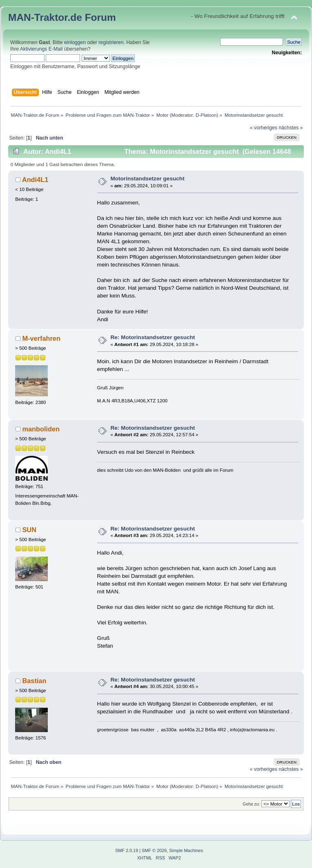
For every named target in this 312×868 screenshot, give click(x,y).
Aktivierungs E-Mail (41, 49)
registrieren (111, 42)
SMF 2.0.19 (127, 850)
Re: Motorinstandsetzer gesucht (153, 337)
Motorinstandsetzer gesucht (147, 179)
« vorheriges (264, 128)
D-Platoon (206, 115)
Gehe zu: (251, 804)
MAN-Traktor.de (45, 17)
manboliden (41, 429)
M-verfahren (41, 338)
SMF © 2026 (154, 850)
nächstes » (291, 128)
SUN (29, 530)
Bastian (34, 681)
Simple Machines (186, 850)
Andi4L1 (35, 180)
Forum (100, 17)
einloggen (75, 42)
